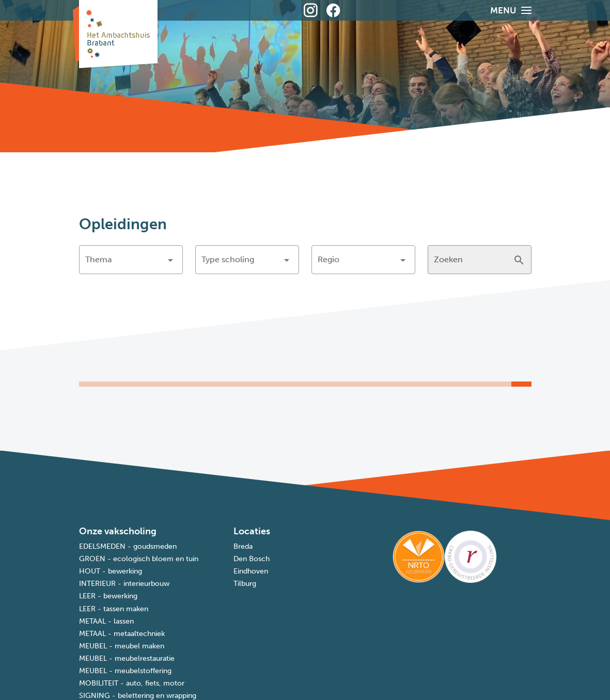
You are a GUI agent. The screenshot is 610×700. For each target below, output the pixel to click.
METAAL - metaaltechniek (122, 634)
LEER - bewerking (108, 596)
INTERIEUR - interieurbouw (124, 584)
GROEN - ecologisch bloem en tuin (139, 559)
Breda (243, 546)
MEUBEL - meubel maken (122, 646)
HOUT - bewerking (111, 571)
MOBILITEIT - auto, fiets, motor (132, 683)
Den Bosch (252, 559)
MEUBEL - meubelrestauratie (127, 658)
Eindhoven (251, 571)
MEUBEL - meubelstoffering (125, 671)
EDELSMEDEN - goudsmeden (128, 546)
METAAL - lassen (106, 621)
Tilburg (245, 584)
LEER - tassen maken (114, 609)
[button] (131, 260)
